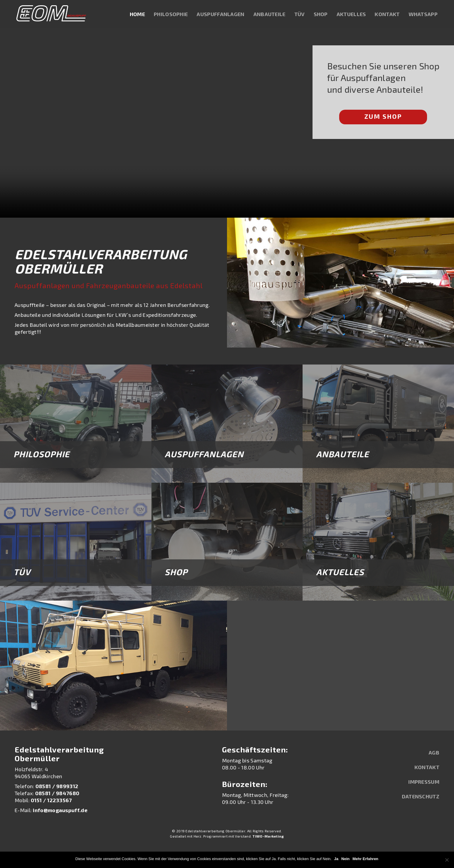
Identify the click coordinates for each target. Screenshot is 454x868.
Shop (322, 15)
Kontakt (389, 15)
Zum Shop (383, 116)
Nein (346, 859)
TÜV (301, 15)
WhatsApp (425, 15)
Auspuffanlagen (222, 15)
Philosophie (173, 15)
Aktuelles (353, 15)
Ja (337, 859)
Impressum (424, 782)
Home (139, 15)
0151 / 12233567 (51, 800)
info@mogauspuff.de (60, 810)
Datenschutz (421, 796)
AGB (434, 752)
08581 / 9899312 (57, 786)
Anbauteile (271, 15)
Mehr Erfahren (366, 859)
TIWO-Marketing (268, 836)
